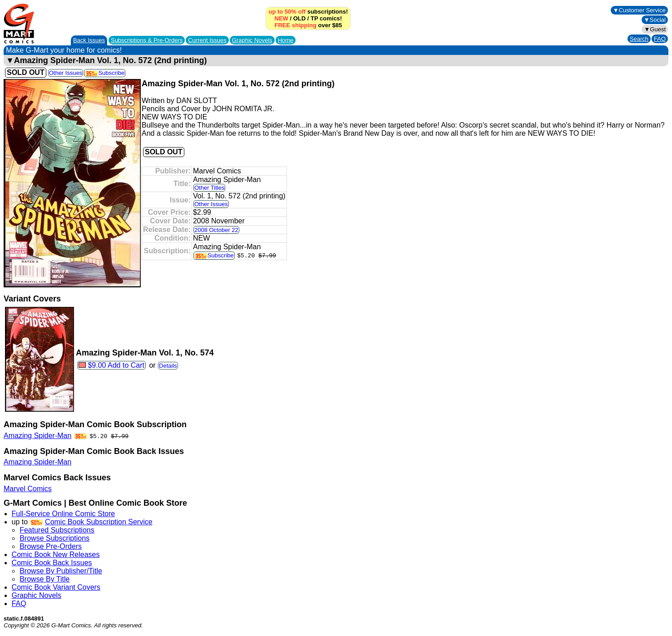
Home (286, 40)
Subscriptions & (147, 40)
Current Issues (207, 40)
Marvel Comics (28, 489)
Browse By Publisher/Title (61, 571)
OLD (299, 18)
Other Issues (66, 73)
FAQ (660, 39)
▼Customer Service (639, 10)
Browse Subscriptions (54, 538)
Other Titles (209, 188)
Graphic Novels (252, 40)
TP (314, 18)
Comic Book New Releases (56, 555)
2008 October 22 (216, 230)
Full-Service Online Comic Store (64, 514)
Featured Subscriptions (57, 530)
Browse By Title (44, 579)
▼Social (655, 20)
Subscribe (105, 73)
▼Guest (655, 29)
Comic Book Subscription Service (99, 522)
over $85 (308, 25)
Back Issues (89, 40)
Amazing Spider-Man (37, 436)
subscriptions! (308, 12)
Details (168, 366)
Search (639, 39)
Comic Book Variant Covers (56, 587)
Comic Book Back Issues (52, 563)
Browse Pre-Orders (51, 546)
